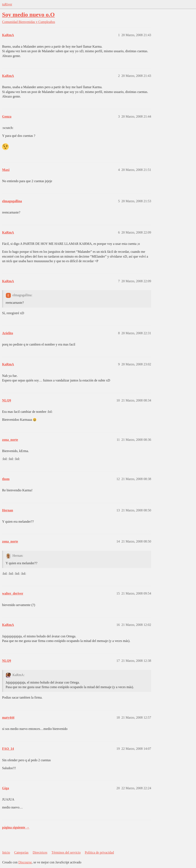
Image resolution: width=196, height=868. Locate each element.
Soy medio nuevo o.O (28, 15)
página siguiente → (16, 827)
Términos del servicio (66, 852)
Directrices (40, 852)
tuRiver (7, 4)
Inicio (6, 852)
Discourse (25, 862)
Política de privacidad (99, 852)
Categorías (21, 852)
